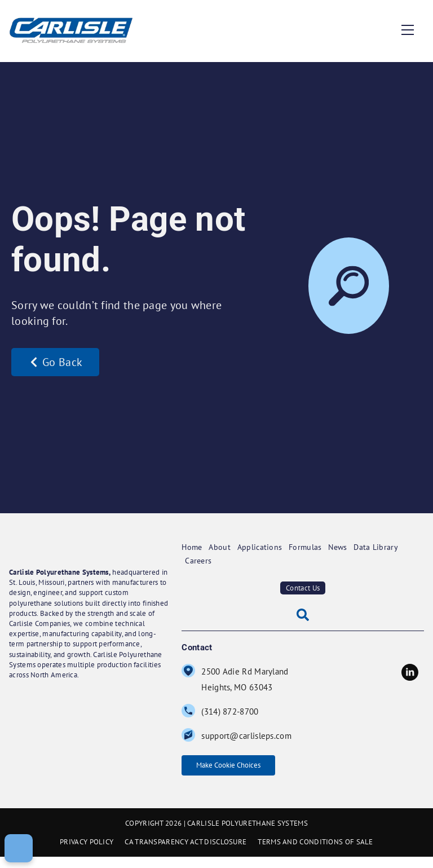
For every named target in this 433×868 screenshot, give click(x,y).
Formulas (310, 546)
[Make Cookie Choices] (19, 848)
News (345, 546)
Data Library (385, 546)
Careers (199, 557)
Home (191, 546)
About (223, 546)
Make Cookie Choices (238, 768)
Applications (264, 546)
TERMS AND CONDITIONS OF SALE (315, 853)
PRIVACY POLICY (87, 853)
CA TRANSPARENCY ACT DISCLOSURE (185, 853)
